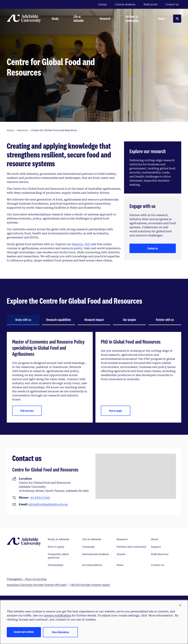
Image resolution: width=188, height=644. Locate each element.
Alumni (121, 554)
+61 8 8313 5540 (40, 498)
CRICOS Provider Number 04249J (90, 585)
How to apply (115, 411)
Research (122, 539)
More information (60, 632)
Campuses (88, 547)
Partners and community (131, 547)
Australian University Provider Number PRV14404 (37, 585)
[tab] (23, 320)
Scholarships (56, 565)
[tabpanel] (94, 377)
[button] (180, 605)
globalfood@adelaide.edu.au (48, 504)
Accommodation (92, 565)
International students (96, 554)
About (155, 539)
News (120, 565)
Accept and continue (24, 632)
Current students (125, 4)
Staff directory (160, 554)
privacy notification (57, 615)
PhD (87, 244)
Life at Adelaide (92, 539)
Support (156, 547)
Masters (78, 244)
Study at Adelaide (58, 539)
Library (103, 4)
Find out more (27, 411)
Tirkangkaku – (27, 579)
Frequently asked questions (58, 556)
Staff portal (150, 4)
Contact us (172, 4)
